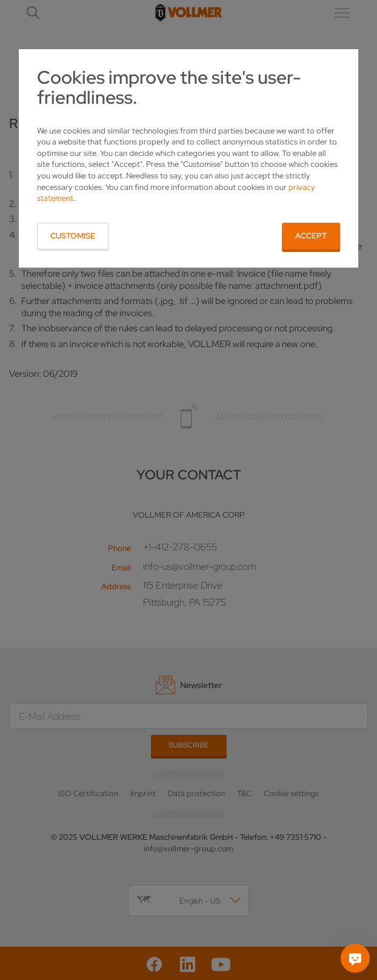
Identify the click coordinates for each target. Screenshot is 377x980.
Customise (73, 236)
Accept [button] (311, 236)
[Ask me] (355, 958)
